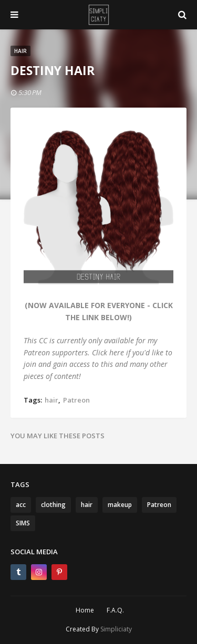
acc (21, 505)
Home (85, 610)
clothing (53, 505)
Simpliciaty (116, 629)
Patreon (76, 400)
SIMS (23, 523)
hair (51, 400)
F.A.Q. (115, 610)
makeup (120, 505)
